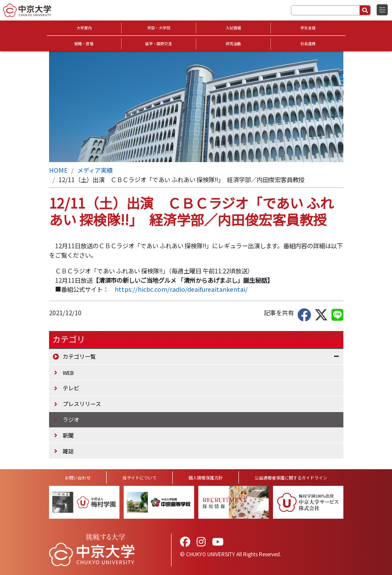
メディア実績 (95, 170)
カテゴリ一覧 (79, 356)
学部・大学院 (159, 28)
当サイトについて (139, 478)
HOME (58, 170)
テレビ (71, 388)
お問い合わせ (78, 478)
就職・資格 (84, 44)
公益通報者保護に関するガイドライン (291, 478)
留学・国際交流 (158, 44)
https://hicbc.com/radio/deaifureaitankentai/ (181, 289)
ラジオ (71, 420)
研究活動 (233, 44)
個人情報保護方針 (206, 478)
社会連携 (308, 44)
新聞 (68, 435)
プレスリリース (82, 404)
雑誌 (68, 451)
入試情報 (233, 28)
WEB (68, 373)
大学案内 (84, 28)
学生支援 (308, 28)
